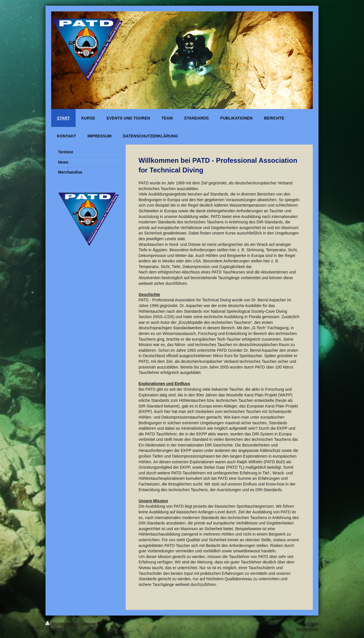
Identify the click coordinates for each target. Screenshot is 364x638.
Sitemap (88, 624)
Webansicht (307, 629)
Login (313, 624)
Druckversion (62, 624)
